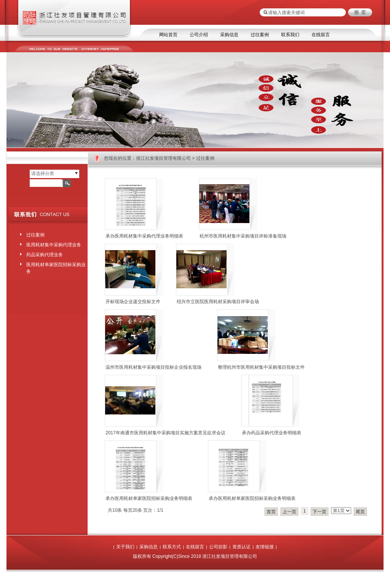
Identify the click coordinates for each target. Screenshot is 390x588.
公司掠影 (218, 547)
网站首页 (168, 35)
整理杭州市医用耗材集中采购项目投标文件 (261, 367)
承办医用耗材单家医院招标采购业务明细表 (149, 498)
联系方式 (172, 547)
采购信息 (229, 35)
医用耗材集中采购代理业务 (54, 245)
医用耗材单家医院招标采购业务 (56, 267)
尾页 (360, 512)
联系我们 (290, 35)
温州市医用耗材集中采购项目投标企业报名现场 (153, 367)
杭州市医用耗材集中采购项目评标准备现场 (243, 236)
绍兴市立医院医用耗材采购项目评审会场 (218, 302)
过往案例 (260, 35)
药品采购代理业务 (45, 255)
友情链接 (265, 547)
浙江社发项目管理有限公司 (163, 158)
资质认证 (241, 547)
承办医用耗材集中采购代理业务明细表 (144, 236)
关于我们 (125, 547)
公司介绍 (199, 35)
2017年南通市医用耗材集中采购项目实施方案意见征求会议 (165, 433)
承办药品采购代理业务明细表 (272, 433)
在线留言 (321, 35)
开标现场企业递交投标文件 (133, 302)
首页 (271, 512)
